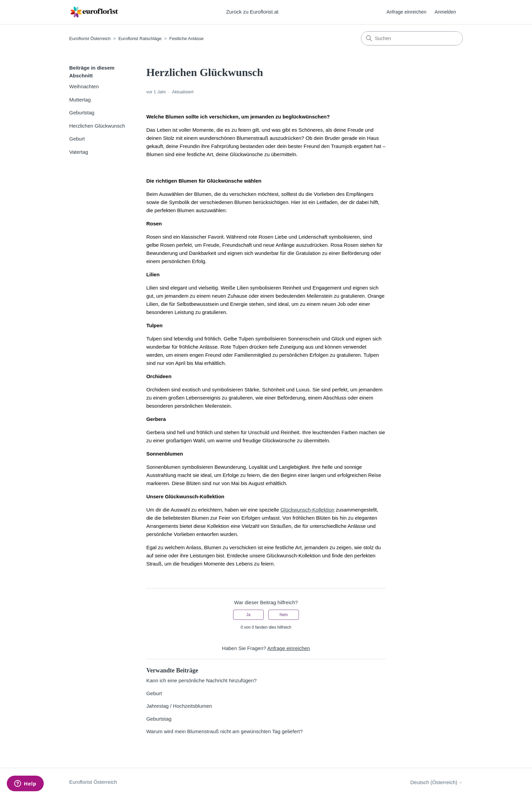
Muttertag (80, 100)
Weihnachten (84, 86)
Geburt (77, 139)
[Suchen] (412, 38)
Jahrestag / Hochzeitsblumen (179, 706)
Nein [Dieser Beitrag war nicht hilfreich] (284, 615)
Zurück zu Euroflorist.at (252, 12)
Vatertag (79, 152)
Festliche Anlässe (186, 39)
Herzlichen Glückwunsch (97, 126)
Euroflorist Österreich (90, 39)
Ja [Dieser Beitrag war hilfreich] (249, 615)
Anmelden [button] (445, 12)
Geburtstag (82, 113)
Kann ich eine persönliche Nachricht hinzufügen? (201, 680)
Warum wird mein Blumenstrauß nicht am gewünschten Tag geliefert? (224, 731)
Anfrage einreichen (406, 12)
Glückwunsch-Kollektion (307, 510)
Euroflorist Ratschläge (140, 39)
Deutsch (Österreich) (436, 782)
